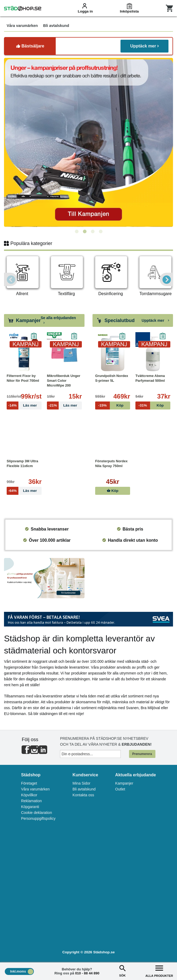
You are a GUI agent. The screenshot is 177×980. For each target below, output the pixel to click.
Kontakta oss (83, 795)
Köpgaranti (30, 807)
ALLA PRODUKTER (159, 971)
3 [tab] (92, 232)
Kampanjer (124, 783)
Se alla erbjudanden (58, 320)
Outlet (120, 789)
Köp (113, 491)
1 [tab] (77, 232)
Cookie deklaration (37, 813)
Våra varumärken (35, 789)
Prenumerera (142, 754)
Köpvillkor (29, 795)
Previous (11, 279)
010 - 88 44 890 (87, 973)
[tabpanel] (85, 142)
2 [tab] (85, 232)
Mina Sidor (81, 783)
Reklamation (31, 801)
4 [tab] (100, 232)
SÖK (122, 971)
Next (166, 279)
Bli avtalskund (84, 789)
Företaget (29, 783)
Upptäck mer (145, 46)
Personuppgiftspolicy (38, 818)
